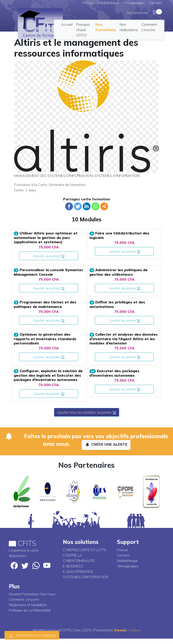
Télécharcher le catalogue (33, 635)
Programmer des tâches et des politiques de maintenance (45, 304)
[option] (22, 492)
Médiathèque (108, 3)
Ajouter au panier (49, 256)
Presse (88, 3)
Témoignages (134, 3)
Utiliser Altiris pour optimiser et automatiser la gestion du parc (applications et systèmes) (46, 237)
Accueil (67, 24)
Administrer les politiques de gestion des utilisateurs (118, 272)
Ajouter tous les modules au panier (87, 412)
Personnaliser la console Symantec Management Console (49, 272)
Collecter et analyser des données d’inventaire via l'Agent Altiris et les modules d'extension (124, 339)
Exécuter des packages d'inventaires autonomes (114, 373)
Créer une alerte (107, 444)
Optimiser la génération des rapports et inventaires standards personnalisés (45, 339)
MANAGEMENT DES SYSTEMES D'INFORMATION (53, 176)
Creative (127, 630)
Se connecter (137, 13)
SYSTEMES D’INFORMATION (85, 577)
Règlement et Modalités (28, 605)
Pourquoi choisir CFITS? (83, 30)
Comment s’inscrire (24, 599)
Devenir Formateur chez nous (32, 594)
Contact (156, 3)
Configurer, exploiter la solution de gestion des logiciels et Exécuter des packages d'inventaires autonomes (48, 375)
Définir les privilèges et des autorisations (117, 304)
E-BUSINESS (73, 566)
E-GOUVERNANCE (78, 571)
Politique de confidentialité (30, 610)
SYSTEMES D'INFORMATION (117, 176)
